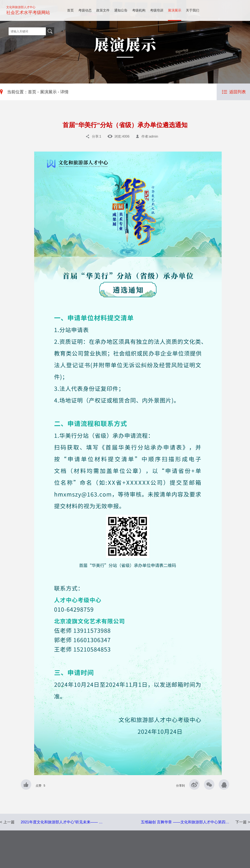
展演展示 (175, 10)
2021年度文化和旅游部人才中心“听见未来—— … (62, 822)
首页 (70, 10)
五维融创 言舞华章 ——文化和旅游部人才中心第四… (185, 822)
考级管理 (15, 39)
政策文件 (103, 10)
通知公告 (121, 10)
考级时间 (47, 39)
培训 (37, 39)
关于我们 (192, 10)
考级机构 (139, 10)
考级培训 (157, 10)
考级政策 (27, 39)
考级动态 (85, 10)
